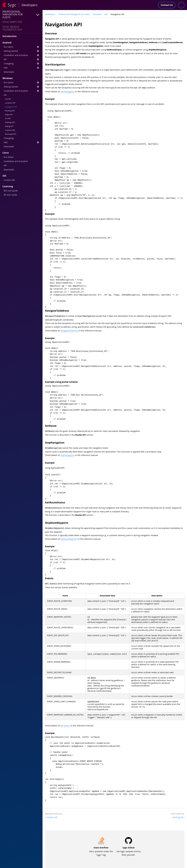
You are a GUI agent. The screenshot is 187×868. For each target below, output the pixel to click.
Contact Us (167, 5)
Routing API (10, 111)
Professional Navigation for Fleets (74, 14)
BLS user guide (11, 191)
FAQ (21, 68)
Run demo (21, 47)
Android (7, 43)
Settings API (10, 122)
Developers (50, 14)
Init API (8, 99)
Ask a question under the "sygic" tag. (101, 849)
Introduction (10, 36)
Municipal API (11, 134)
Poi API (8, 119)
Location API (10, 103)
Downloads (9, 72)
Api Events (65, 723)
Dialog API (9, 126)
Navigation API (11, 107)
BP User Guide (10, 195)
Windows (8, 78)
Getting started (21, 51)
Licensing (8, 186)
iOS (4, 176)
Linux (6, 153)
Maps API (9, 115)
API (21, 59)
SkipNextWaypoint (69, 537)
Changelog (21, 64)
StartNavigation (68, 91)
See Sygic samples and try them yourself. (129, 849)
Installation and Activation (21, 55)
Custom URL (10, 130)
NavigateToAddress (69, 329)
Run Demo (21, 82)
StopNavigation (67, 453)
